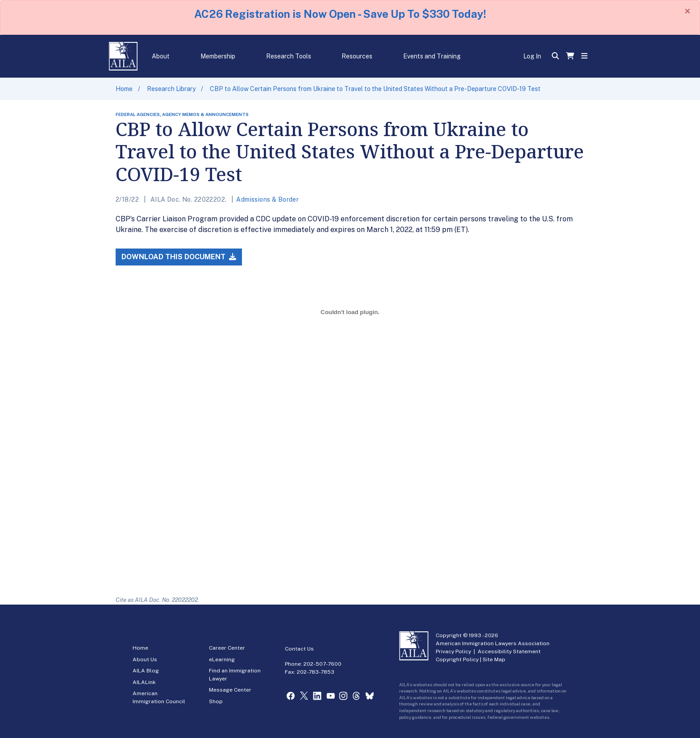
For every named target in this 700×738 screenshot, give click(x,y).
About (161, 56)
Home (124, 89)
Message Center (230, 690)
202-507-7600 (323, 664)
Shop (216, 701)
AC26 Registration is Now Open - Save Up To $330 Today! (340, 14)
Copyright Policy (457, 659)
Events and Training (432, 56)
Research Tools (289, 56)
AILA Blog (146, 671)
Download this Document (179, 257)
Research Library (171, 89)
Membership (218, 56)
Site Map (494, 659)
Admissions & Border (267, 199)
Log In (532, 56)
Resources (357, 56)
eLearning (222, 659)
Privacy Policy (453, 651)
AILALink (144, 682)
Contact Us (299, 649)
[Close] (687, 11)
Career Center (227, 648)
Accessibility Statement (509, 651)
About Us (145, 659)
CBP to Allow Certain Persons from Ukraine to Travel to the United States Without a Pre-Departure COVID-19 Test (375, 89)
